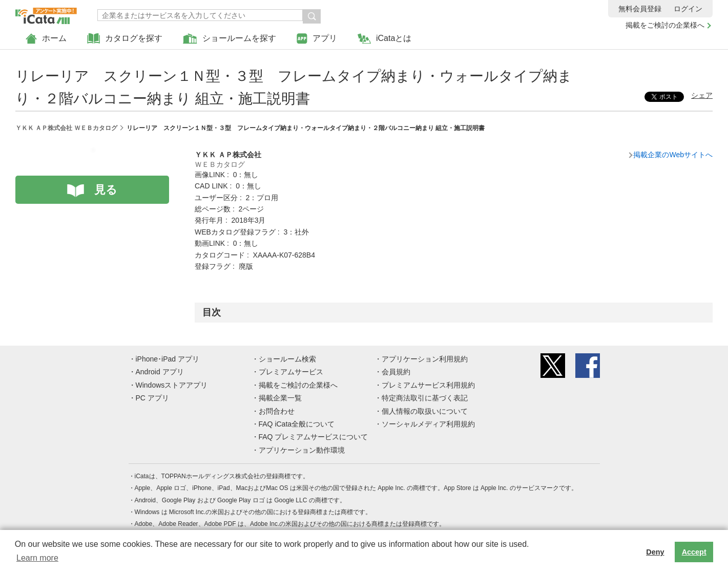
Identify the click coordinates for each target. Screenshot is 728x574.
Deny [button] (655, 552)
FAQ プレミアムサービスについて (314, 437)
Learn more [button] (37, 558)
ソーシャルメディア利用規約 (428, 424)
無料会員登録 (640, 9)
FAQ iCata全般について (297, 424)
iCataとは (384, 39)
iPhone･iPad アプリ (168, 359)
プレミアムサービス (291, 372)
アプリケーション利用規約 (425, 359)
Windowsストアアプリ (172, 385)
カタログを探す (125, 39)
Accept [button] (694, 552)
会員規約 (396, 372)
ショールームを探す (230, 39)
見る (106, 190)
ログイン (688, 9)
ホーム (46, 39)
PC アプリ (152, 398)
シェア (702, 95)
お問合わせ (277, 411)
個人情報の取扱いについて (425, 411)
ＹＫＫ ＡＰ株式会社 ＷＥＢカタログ (66, 128)
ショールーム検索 (287, 359)
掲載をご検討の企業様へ (665, 25)
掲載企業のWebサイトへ (673, 155)
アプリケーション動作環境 (302, 450)
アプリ (317, 39)
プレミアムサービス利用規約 (428, 385)
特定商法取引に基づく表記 (425, 398)
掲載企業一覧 (280, 398)
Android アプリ (160, 372)
